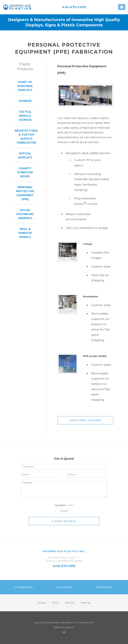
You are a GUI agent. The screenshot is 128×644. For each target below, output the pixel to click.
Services (70, 603)
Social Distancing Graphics (25, 214)
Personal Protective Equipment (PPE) (25, 193)
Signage (25, 101)
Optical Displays (25, 156)
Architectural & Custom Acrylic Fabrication (26, 137)
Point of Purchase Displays (25, 86)
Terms (55, 603)
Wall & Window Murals (25, 233)
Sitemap (86, 603)
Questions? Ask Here (85, 420)
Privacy (42, 603)
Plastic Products (25, 66)
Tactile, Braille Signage (25, 116)
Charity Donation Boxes (25, 172)
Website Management (64, 627)
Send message (64, 521)
